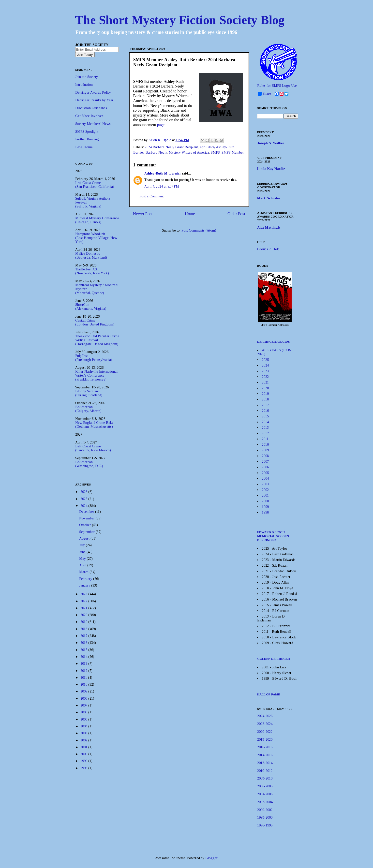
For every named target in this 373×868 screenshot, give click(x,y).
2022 (84, 601)
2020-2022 (265, 732)
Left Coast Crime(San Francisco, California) (95, 185)
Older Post (236, 214)
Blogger (211, 858)
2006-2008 (265, 786)
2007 (84, 705)
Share (264, 94)
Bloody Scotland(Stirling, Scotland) (89, 393)
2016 (84, 643)
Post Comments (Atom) (199, 230)
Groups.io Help (268, 249)
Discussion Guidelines (91, 108)
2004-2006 (265, 794)
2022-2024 (265, 724)
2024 (84, 506)
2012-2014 (265, 763)
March (84, 572)
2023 (84, 594)
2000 (84, 754)
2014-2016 (265, 755)
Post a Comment (152, 196)
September (87, 532)
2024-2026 (265, 716)
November (87, 518)
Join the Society (87, 77)
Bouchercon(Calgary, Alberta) (88, 409)
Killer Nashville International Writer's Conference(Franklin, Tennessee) (96, 375)
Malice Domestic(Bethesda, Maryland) (91, 256)
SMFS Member (233, 153)
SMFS (215, 153)
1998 (84, 768)
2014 (84, 657)
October (86, 525)
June (83, 552)
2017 (84, 636)
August (85, 538)
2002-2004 (265, 802)
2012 (84, 671)
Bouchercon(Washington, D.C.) (89, 464)
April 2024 (207, 147)
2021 (84, 608)
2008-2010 (265, 778)
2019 (84, 622)
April (83, 565)
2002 (84, 740)
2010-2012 (265, 771)
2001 (84, 747)
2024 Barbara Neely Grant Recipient (171, 147)
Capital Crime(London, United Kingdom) (95, 322)
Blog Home (84, 147)
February (86, 579)
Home (190, 214)
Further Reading (87, 139)
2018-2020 (265, 740)
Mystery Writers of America (189, 153)
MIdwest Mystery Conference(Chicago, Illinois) (97, 220)
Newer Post (143, 214)
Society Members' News (93, 124)
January (85, 585)
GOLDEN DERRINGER (274, 659)
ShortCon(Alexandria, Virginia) (91, 307)
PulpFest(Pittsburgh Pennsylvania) (94, 358)
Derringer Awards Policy (93, 93)
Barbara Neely (156, 153)
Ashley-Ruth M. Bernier (163, 173)
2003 (84, 733)
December (87, 512)
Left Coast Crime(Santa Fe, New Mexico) (93, 448)
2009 (84, 691)
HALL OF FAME (269, 694)
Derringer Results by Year (94, 100)
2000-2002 (265, 810)
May (83, 559)
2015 (84, 650)
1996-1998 (265, 825)
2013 (84, 664)
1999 (84, 761)
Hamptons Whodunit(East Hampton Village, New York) (96, 238)
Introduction (84, 85)
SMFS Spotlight (87, 132)
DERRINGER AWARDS (274, 342)
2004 (84, 726)
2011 (84, 678)
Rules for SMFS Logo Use (277, 86)
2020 (84, 615)
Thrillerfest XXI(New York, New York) (92, 271)
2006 (84, 712)
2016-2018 (265, 747)
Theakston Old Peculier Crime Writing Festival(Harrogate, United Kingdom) (97, 340)
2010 (84, 684)
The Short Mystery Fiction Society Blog (180, 20)
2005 (84, 719)
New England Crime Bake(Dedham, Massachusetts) (94, 425)
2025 (84, 499)
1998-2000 (265, 817)
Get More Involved (89, 116)
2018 (84, 629)
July (82, 545)
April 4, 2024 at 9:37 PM (162, 186)
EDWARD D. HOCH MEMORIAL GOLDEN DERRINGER (273, 536)
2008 (84, 699)
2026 (84, 492)
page (161, 125)
